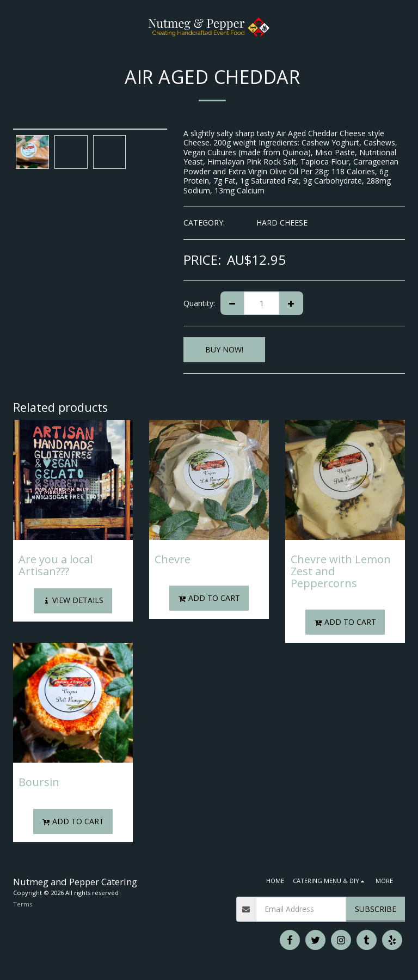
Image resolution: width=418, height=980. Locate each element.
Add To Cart (209, 598)
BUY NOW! (224, 349)
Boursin (39, 782)
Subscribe (376, 909)
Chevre (173, 559)
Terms (23, 904)
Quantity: (199, 303)
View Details (73, 600)
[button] (12, 26)
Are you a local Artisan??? (56, 565)
